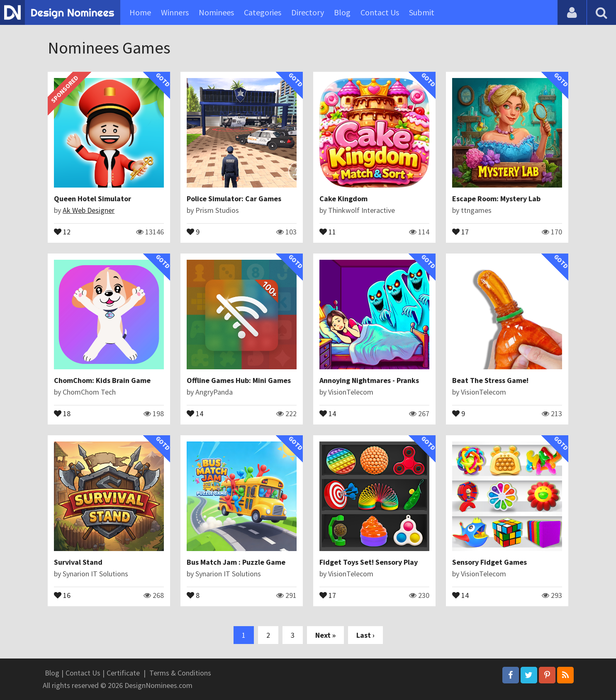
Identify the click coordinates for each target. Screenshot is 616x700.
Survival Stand (78, 562)
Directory (308, 12)
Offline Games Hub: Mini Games (239, 380)
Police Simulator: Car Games (234, 199)
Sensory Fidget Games (489, 562)
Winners (175, 12)
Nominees (216, 12)
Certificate (123, 673)
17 (460, 231)
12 (62, 231)
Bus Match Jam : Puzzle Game (236, 562)
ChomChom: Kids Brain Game (102, 380)
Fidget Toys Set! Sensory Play (369, 562)
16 (62, 595)
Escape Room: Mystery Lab (496, 199)
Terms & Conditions (180, 673)
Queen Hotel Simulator (93, 199)
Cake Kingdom (343, 199)
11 (328, 231)
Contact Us (380, 12)
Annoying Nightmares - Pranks (369, 380)
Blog (342, 12)
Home (140, 12)
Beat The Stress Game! (490, 380)
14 (195, 413)
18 (62, 413)
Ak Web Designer (89, 210)
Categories (263, 12)
